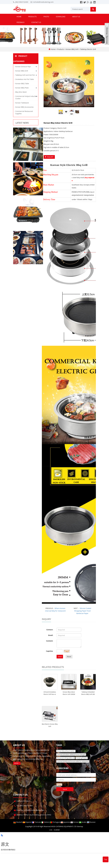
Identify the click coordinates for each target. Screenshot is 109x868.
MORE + (17, 763)
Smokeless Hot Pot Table (25, 79)
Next (91, 82)
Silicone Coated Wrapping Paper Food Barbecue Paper (83, 611)
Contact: (50, 630)
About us (76, 17)
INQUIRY (49, 157)
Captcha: (49, 651)
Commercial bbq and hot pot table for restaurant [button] (73, 761)
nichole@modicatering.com (43, 2)
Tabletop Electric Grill (88, 49)
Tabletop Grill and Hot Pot (25, 75)
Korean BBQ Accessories (24, 107)
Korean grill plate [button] (82, 758)
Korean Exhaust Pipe (23, 67)
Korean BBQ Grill (72, 49)
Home (19, 17)
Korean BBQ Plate (22, 88)
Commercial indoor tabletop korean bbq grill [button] (71, 754)
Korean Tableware (22, 103)
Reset (69, 657)
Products (32, 17)
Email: (51, 635)
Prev (47, 82)
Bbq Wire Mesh (21, 92)
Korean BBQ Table (22, 84)
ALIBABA (57, 830)
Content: (50, 641)
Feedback (20, 22)
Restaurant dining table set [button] (66, 758)
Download (61, 17)
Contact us (36, 22)
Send (60, 657)
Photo (46, 17)
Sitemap (80, 826)
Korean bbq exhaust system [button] (66, 751)
